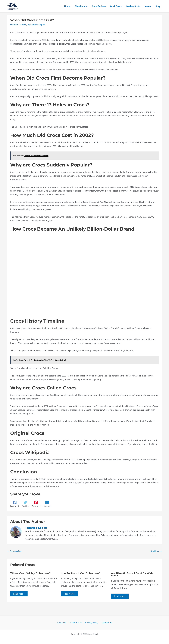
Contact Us (105, 623)
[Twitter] (25, 504)
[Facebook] (15, 504)
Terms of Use (76, 623)
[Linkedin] (47, 504)
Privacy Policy (91, 623)
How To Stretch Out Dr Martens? (81, 573)
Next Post (156, 551)
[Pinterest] (36, 504)
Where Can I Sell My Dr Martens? (30, 573)
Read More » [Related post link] (19, 594)
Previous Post (15, 551)
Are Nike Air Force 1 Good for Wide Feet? (132, 574)
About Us (64, 623)
